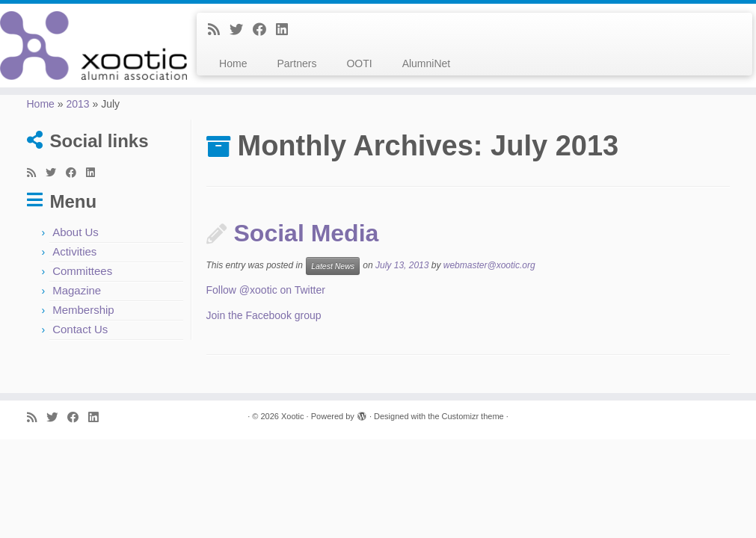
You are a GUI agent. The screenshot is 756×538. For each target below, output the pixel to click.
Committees (82, 271)
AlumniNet (427, 64)
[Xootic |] (89, 46)
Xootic (293, 416)
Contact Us (80, 329)
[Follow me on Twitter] (241, 30)
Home (233, 64)
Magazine (77, 290)
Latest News (333, 266)
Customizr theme (473, 416)
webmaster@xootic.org (489, 266)
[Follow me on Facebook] (264, 30)
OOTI (359, 64)
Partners (296, 64)
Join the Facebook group (264, 315)
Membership (83, 310)
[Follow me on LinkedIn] (287, 30)
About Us (76, 232)
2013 (77, 104)
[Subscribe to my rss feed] (219, 30)
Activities (74, 251)
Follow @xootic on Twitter (266, 290)
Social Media (307, 233)
